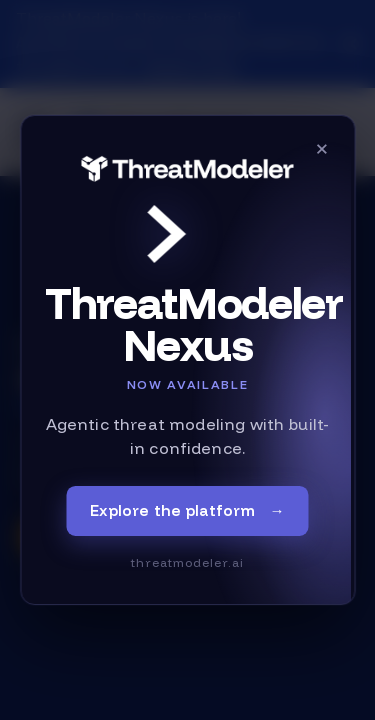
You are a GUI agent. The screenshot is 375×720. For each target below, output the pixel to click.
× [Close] (322, 148)
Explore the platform (187, 511)
